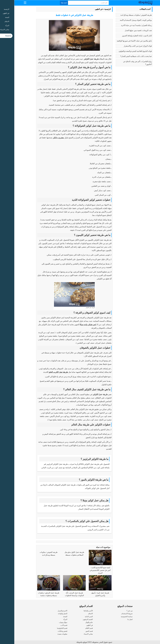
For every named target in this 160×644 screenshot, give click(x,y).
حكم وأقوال (75, 622)
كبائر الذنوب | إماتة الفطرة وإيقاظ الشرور (123, 36)
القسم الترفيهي (73, 619)
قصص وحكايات (48, 631)
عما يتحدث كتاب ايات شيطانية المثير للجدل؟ (122, 56)
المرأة (51, 619)
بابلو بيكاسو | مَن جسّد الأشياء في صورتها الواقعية (120, 41)
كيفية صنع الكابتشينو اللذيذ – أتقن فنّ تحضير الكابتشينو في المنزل (86, 570)
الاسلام (76, 614)
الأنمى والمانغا (74, 611)
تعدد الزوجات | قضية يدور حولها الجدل (124, 30)
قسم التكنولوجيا (48, 628)
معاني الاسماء (74, 634)
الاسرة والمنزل (48, 611)
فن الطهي (84, 9)
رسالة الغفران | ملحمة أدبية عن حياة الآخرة (122, 25)
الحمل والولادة (48, 614)
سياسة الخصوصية (112, 617)
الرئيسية (93, 9)
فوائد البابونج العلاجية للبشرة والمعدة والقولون (121, 51)
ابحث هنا (50, 3)
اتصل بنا (116, 619)
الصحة (51, 617)
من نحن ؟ (115, 611)
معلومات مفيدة (48, 634)
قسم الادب (50, 625)
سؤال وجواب (49, 622)
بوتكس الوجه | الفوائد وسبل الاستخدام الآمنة (122, 20)
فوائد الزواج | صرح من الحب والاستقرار (124, 46)
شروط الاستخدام (113, 614)
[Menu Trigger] (11, 3)
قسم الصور (75, 631)
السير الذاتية (75, 617)
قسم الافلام (75, 628)
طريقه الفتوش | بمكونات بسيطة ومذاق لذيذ (122, 15)
